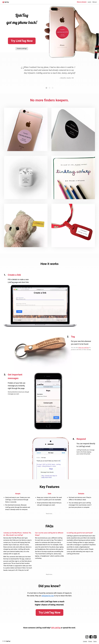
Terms (95, 641)
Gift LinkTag (56, 628)
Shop (82, 2)
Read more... (50, 514)
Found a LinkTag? (22, 49)
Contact (85, 641)
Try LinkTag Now (22, 41)
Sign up (95, 2)
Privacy (90, 641)
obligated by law (48, 596)
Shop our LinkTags (84, 348)
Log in (89, 2)
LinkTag (8, 641)
